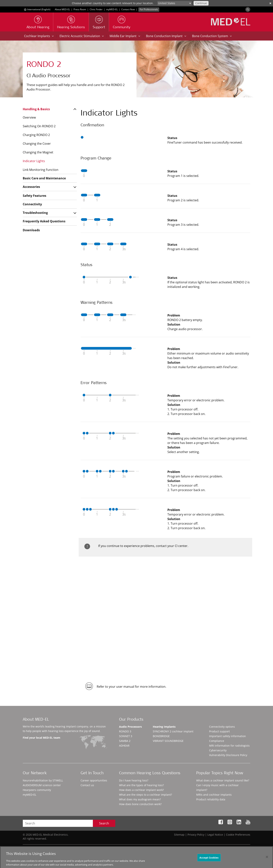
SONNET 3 (126, 736)
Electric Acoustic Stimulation (82, 36)
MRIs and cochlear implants (214, 795)
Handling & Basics (36, 109)
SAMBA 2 (125, 741)
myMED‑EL (112, 9)
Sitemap (179, 835)
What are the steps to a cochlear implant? (146, 795)
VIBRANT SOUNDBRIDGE (168, 741)
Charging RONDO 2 (36, 135)
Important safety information (227, 736)
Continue (201, 3)
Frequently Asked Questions (44, 221)
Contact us (87, 785)
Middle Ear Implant (125, 36)
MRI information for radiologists (229, 746)
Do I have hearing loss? (134, 780)
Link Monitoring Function (41, 170)
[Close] (267, 860)
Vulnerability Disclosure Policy (228, 755)
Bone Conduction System (212, 36)
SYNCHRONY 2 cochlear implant (173, 731)
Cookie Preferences (238, 835)
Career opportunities (94, 780)
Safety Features (35, 196)
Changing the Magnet (38, 152)
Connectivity (32, 204)
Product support (219, 731)
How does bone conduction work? (140, 804)
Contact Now (128, 9)
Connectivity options (222, 727)
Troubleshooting (35, 213)
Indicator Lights (34, 161)
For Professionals (149, 9)
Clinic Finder (96, 9)
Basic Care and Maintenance (44, 178)
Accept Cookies (209, 861)
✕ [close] (270, 3)
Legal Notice (215, 835)
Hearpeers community (37, 790)
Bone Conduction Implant (166, 36)
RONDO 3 (125, 731)
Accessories (31, 187)
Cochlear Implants (39, 36)
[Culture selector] (175, 3)
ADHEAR (124, 746)
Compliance (217, 741)
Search (104, 823)
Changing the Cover (37, 144)
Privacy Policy (196, 835)
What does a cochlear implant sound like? (223, 780)
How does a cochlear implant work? (141, 790)
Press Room (80, 9)
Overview (29, 117)
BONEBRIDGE (161, 736)
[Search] (248, 9)
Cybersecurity (218, 750)
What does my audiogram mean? (140, 799)
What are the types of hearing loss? (141, 785)
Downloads (31, 230)
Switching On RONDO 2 (39, 126)
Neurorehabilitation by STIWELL (43, 780)
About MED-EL (62, 9)
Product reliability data (211, 799)
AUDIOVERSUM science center (42, 785)
